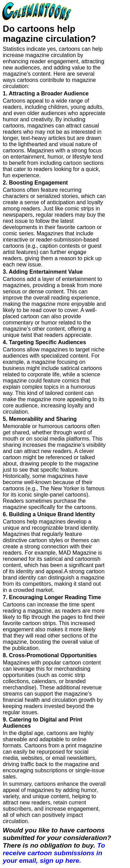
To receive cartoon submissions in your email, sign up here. (54, 853)
